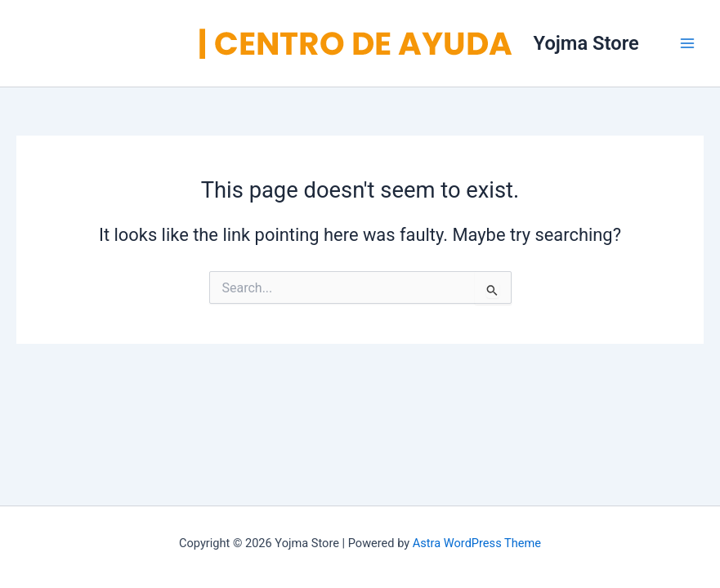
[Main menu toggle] (687, 43)
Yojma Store (586, 43)
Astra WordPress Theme (477, 543)
